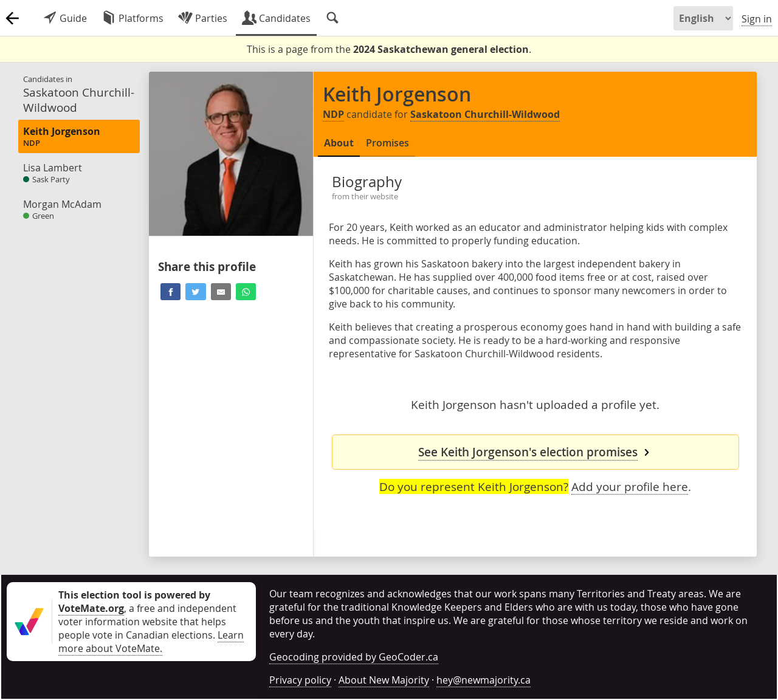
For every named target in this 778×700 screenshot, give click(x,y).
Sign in (757, 19)
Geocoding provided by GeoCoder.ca (354, 657)
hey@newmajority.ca (484, 680)
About (339, 143)
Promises (387, 143)
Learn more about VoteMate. (151, 642)
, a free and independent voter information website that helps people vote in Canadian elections (147, 615)
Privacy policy (300, 680)
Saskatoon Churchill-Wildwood (485, 114)
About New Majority (384, 680)
